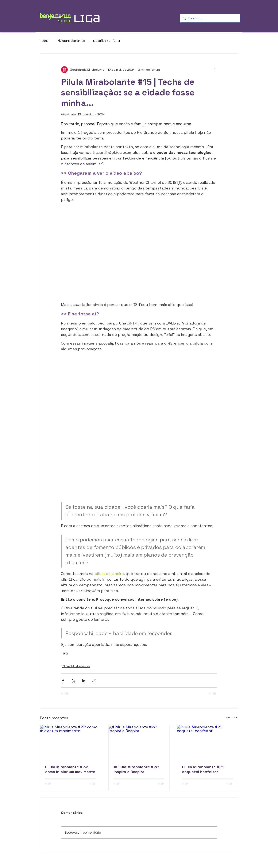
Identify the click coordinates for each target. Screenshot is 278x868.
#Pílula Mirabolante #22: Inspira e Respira (136, 769)
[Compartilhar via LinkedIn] (84, 681)
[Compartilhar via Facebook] (63, 681)
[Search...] (210, 18)
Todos (44, 41)
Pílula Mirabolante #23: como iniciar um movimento (70, 769)
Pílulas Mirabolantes (71, 41)
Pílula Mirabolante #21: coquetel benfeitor (203, 769)
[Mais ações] (215, 70)
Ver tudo (232, 717)
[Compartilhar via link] (94, 681)
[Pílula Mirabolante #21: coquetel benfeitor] (207, 742)
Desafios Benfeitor (107, 41)
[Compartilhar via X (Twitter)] (73, 681)
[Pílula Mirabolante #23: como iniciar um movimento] (71, 742)
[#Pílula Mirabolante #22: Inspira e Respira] (139, 742)
